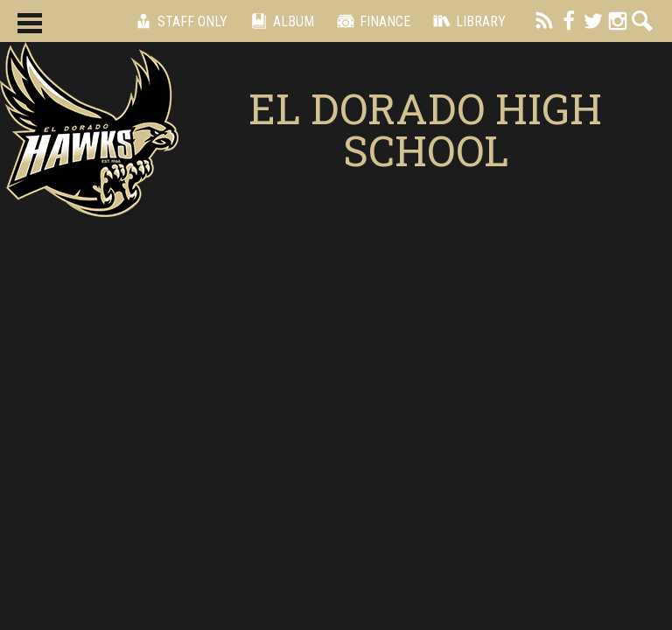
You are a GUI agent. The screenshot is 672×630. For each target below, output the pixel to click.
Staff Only (178, 21)
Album (280, 21)
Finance (371, 21)
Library (467, 21)
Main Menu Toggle (30, 23)
